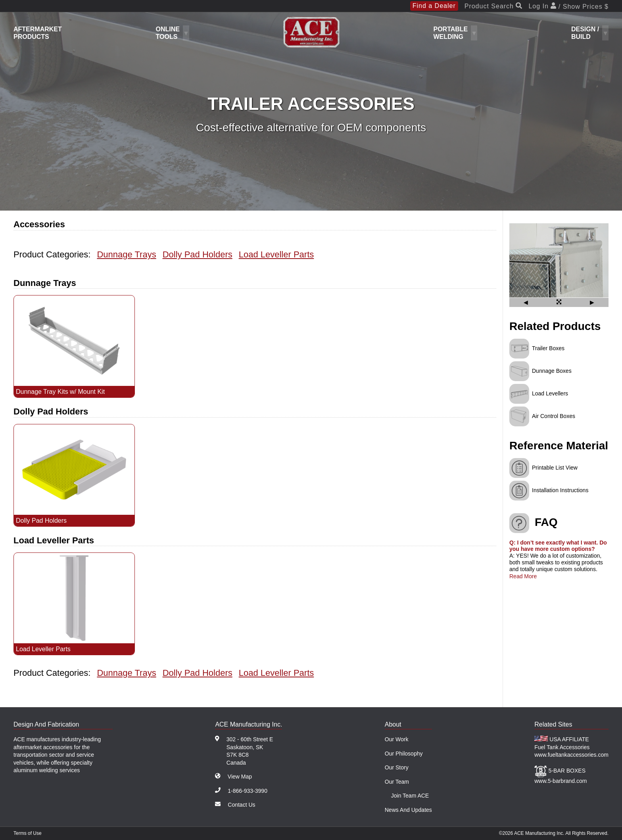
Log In (568, 6)
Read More (523, 576)
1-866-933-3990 (248, 791)
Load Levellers (550, 393)
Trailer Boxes (548, 348)
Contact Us (241, 805)
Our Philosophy (404, 754)
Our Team (397, 782)
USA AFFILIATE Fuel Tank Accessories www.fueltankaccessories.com (571, 747)
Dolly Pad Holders (198, 254)
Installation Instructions (560, 490)
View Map (240, 777)
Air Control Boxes (554, 416)
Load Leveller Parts (276, 254)
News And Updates (408, 810)
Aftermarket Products (38, 33)
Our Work (397, 739)
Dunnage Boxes (552, 371)
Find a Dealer (434, 6)
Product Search (493, 6)
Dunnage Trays (126, 254)
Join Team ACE (410, 796)
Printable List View (555, 467)
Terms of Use (28, 833)
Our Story (397, 767)
